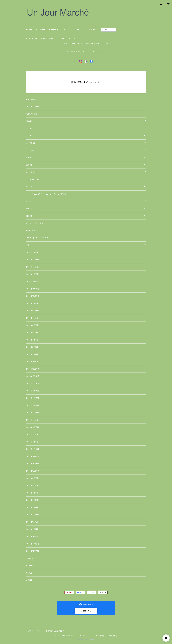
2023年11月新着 (33, 464)
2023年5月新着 (32, 507)
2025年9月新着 (33, 303)
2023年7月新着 (33, 493)
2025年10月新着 (33, 296)
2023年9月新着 (33, 478)
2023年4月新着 (33, 515)
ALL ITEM (40, 29)
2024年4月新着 (33, 427)
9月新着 (30, 566)
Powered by (86, 640)
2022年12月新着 (33, 544)
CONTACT (80, 29)
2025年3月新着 (32, 347)
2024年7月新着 (33, 405)
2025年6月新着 (33, 325)
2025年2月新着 (32, 354)
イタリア (29, 136)
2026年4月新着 (33, 260)
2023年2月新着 (32, 529)
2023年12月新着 (33, 456)
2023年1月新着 (32, 536)
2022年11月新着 (33, 551)
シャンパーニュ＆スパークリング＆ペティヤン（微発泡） (46, 194)
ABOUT (67, 29)
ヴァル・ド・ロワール (51, 39)
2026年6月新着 (33, 107)
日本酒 (29, 121)
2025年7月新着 (33, 318)
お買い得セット (32, 114)
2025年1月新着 (32, 362)
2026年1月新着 (32, 281)
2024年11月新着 (33, 376)
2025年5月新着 (32, 332)
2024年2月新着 (33, 442)
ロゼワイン (30, 209)
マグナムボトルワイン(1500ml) (38, 238)
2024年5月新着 (33, 420)
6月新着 (30, 580)
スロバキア (30, 150)
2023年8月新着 (33, 485)
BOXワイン (31, 230)
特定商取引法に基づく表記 (55, 631)
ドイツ (29, 158)
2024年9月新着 (33, 391)
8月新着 (30, 573)
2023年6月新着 (33, 500)
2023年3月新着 (32, 522)
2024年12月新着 (33, 369)
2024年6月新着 (33, 413)
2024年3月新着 (33, 434)
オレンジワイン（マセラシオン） (38, 223)
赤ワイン (29, 201)
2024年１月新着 (33, 449)
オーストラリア (32, 172)
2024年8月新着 (33, 398)
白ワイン (29, 216)
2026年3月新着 (33, 267)
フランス (37, 39)
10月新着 (30, 558)
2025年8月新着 (33, 311)
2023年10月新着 (33, 471)
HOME (29, 29)
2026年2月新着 (33, 274)
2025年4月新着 (33, 340)
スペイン (29, 165)
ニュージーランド (33, 179)
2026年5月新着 (33, 252)
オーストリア (31, 143)
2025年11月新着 (33, 289)
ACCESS (93, 29)
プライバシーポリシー (35, 631)
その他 (29, 245)
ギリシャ (29, 187)
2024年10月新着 (33, 383)
